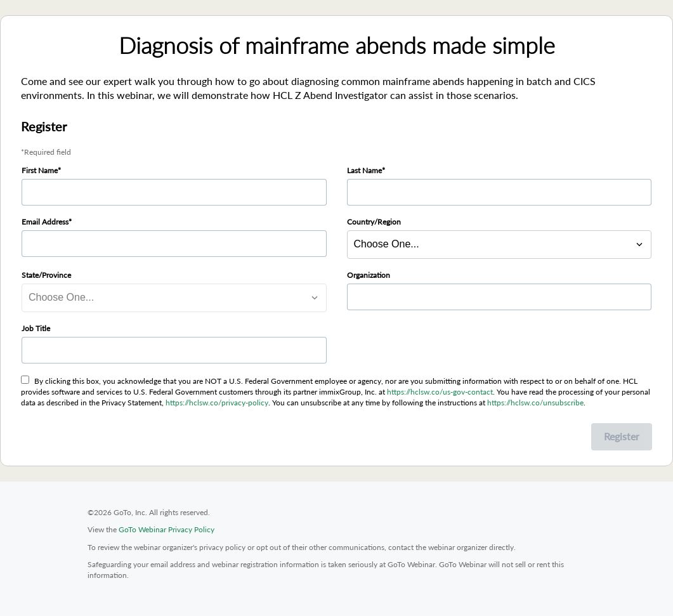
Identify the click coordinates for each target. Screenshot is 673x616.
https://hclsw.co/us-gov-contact (440, 392)
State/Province (46, 275)
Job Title (36, 328)
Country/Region (374, 222)
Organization (369, 275)
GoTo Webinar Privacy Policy (167, 529)
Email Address (45, 222)
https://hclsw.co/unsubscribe (535, 403)
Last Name (364, 170)
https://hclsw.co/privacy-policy (217, 403)
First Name (40, 170)
